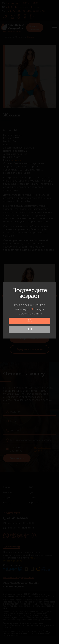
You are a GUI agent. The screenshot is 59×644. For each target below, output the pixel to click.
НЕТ (29, 329)
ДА (29, 321)
